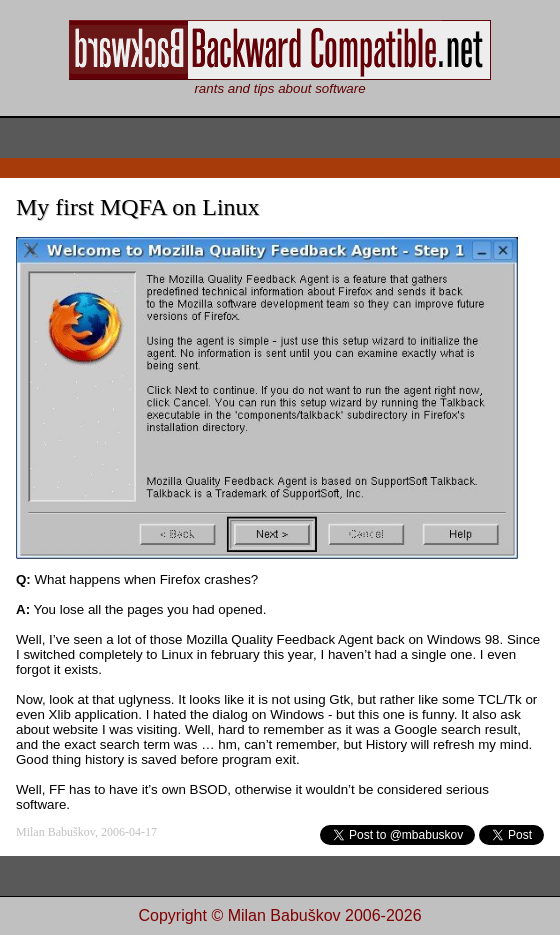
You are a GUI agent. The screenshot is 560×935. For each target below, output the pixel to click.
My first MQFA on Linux (138, 207)
